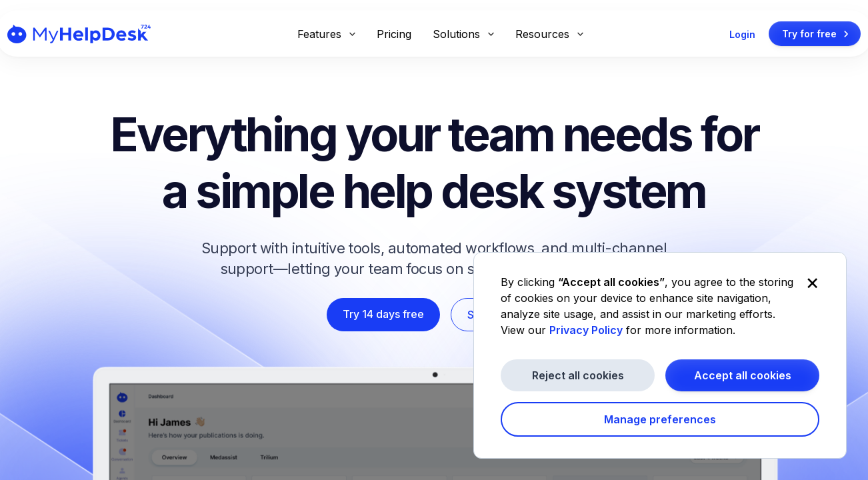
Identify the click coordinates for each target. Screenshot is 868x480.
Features (326, 34)
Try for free (817, 34)
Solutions (463, 34)
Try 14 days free (383, 314)
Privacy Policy (586, 330)
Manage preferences (660, 419)
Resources (549, 34)
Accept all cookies (743, 375)
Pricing (394, 34)
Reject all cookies (578, 375)
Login (742, 34)
